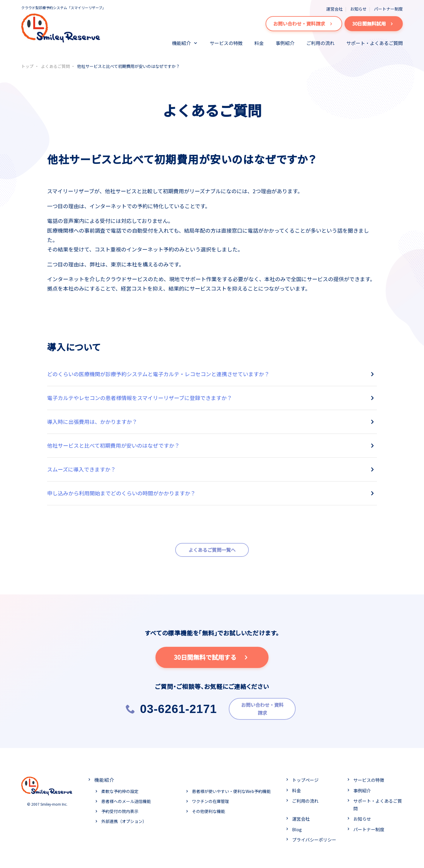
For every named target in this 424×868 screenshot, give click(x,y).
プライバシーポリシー (314, 838)
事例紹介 (285, 43)
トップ (27, 66)
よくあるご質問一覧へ (212, 550)
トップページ (305, 778)
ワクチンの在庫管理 (211, 799)
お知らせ (358, 9)
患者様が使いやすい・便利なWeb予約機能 (231, 789)
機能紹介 (181, 43)
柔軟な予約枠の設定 (120, 789)
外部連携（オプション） (124, 819)
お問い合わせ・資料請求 (304, 24)
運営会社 (334, 9)
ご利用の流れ (320, 43)
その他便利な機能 (208, 809)
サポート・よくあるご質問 (375, 43)
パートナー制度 (388, 9)
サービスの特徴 (226, 43)
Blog (297, 827)
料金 (259, 43)
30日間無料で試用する (212, 657)
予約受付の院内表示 (120, 809)
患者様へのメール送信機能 (126, 799)
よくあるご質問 (55, 66)
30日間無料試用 (374, 24)
